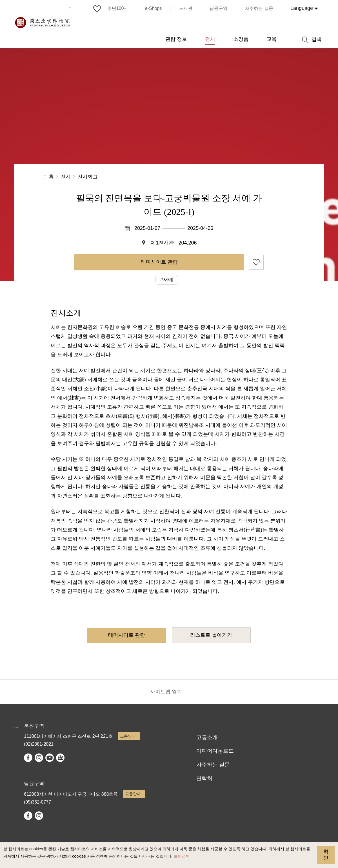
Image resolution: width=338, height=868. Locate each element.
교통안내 (128, 736)
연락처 (204, 778)
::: (71, 8)
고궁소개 (207, 737)
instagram (39, 758)
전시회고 (88, 177)
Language (302, 8)
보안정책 (182, 856)
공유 (234, 177)
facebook (28, 758)
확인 (326, 855)
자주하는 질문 (213, 765)
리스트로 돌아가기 (211, 635)
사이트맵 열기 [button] (166, 692)
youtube (50, 758)
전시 (66, 177)
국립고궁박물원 (42, 23)
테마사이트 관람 (159, 262)
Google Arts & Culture (60, 758)
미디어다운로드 (215, 751)
